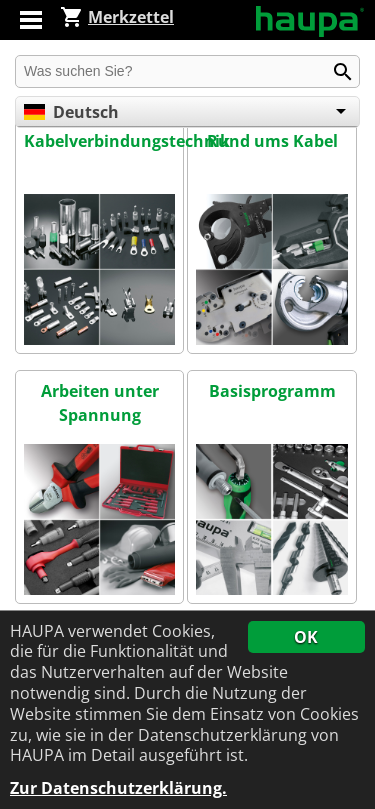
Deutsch (71, 112)
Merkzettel (117, 17)
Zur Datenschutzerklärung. (118, 788)
